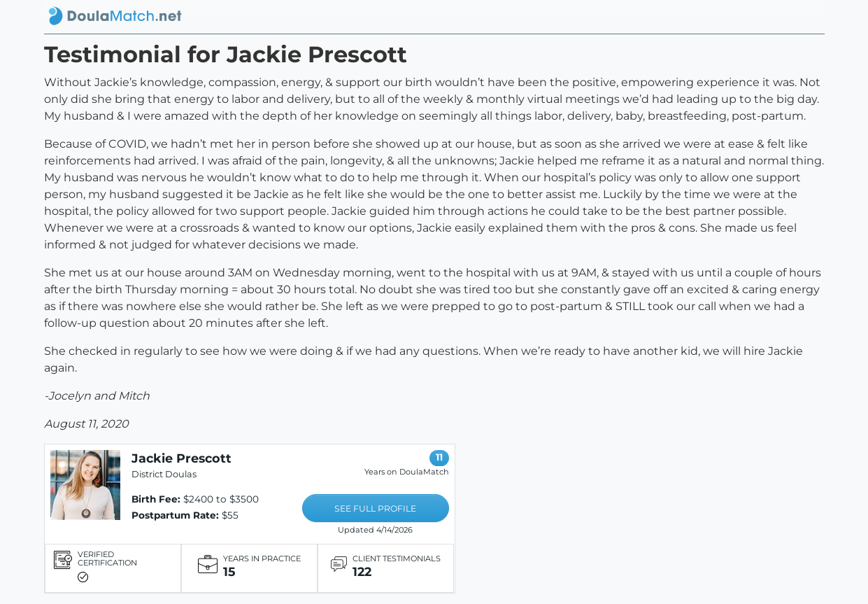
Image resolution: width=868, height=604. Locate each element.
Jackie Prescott (182, 458)
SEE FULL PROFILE (375, 508)
